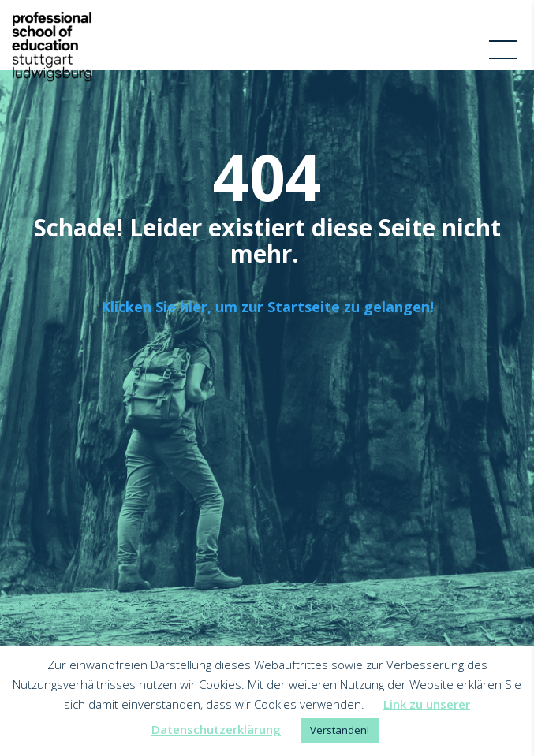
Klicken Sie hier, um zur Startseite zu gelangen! (267, 307)
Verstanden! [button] (340, 730)
